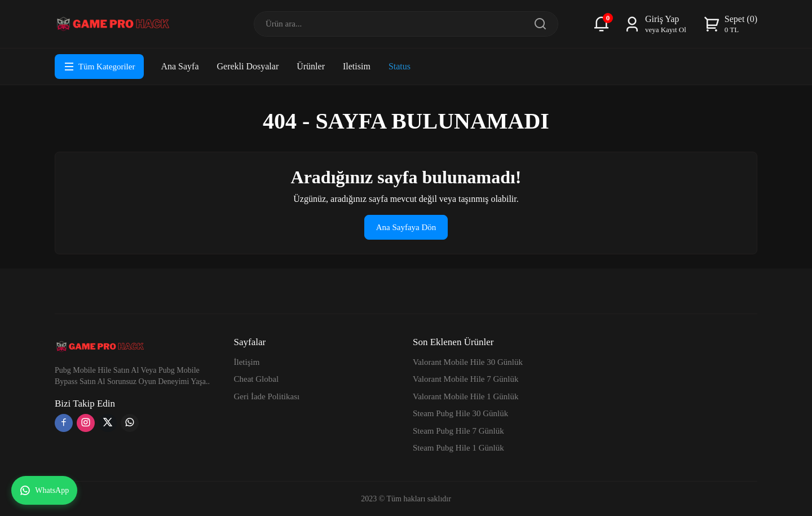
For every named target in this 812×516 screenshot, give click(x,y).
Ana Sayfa (180, 66)
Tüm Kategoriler (99, 67)
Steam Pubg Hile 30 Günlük (460, 413)
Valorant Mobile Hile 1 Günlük (465, 396)
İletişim (247, 362)
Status (400, 66)
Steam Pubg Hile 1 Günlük (458, 448)
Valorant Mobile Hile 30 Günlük (468, 362)
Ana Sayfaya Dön (406, 227)
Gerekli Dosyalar (248, 66)
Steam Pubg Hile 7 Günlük (458, 431)
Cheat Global (257, 379)
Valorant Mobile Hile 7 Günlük (465, 379)
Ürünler (311, 66)
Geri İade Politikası (267, 396)
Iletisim (357, 66)
